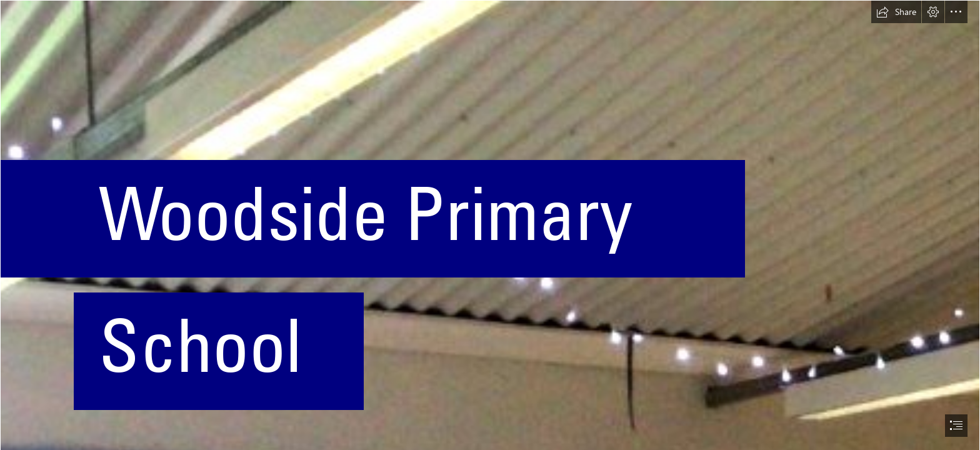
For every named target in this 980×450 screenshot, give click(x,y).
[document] (490, 225)
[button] (896, 12)
